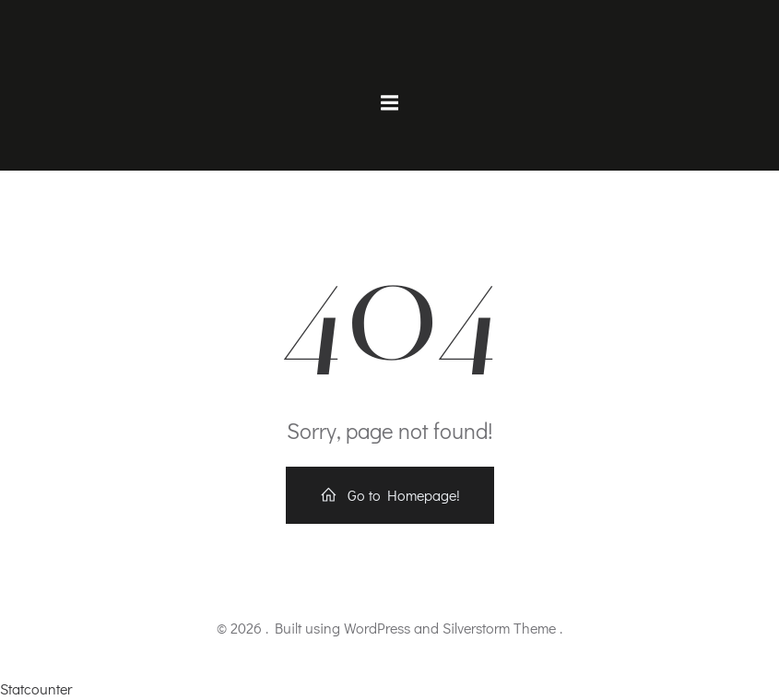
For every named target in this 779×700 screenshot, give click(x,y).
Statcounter (36, 688)
